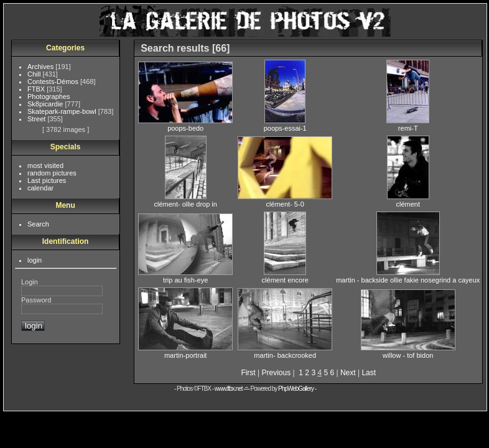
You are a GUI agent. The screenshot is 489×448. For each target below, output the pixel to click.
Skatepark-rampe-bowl (63, 111)
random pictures (52, 173)
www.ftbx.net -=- (233, 389)
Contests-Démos (54, 82)
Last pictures (47, 180)
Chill (35, 74)
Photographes (49, 96)
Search (38, 224)
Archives (41, 67)
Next (348, 373)
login (35, 260)
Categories (65, 48)
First (248, 373)
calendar (40, 188)
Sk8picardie (46, 104)
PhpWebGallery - (297, 389)
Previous (277, 373)
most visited (45, 166)
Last (369, 373)
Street (37, 119)
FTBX (37, 89)
